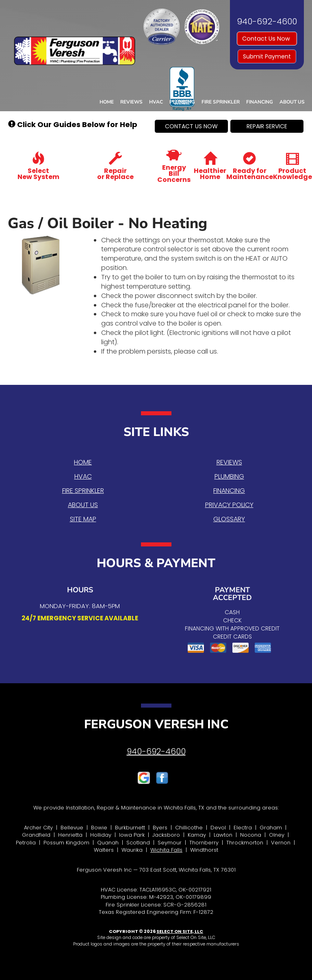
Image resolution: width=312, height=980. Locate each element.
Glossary (229, 519)
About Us (292, 102)
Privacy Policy (229, 505)
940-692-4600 (156, 751)
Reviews (131, 102)
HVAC (156, 102)
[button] (191, 126)
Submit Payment (267, 56)
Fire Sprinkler (221, 102)
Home (107, 102)
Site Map (83, 519)
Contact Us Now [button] (267, 39)
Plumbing (182, 102)
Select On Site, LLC (180, 931)
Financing (260, 102)
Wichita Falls (166, 850)
